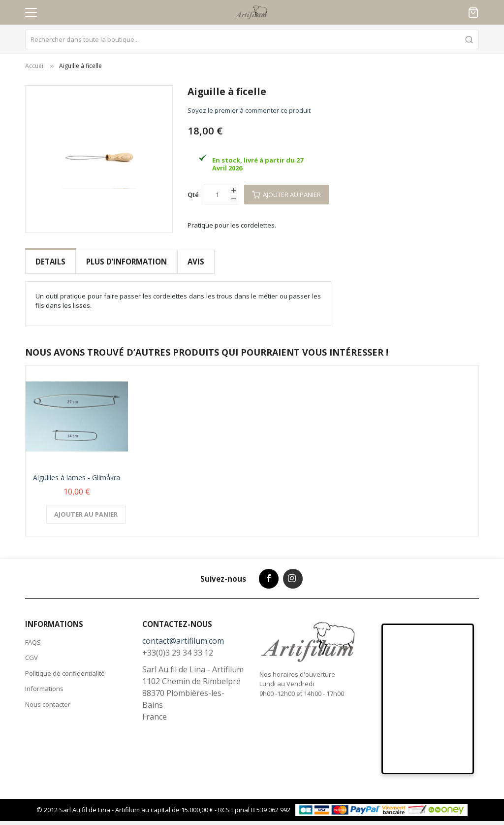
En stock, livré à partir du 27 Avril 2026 (258, 164)
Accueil (35, 66)
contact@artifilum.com (183, 633)
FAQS (33, 634)
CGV (31, 650)
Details (50, 262)
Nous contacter (48, 696)
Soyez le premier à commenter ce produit (249, 110)
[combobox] (252, 39)
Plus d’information (126, 262)
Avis (195, 262)
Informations (44, 681)
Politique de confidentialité (65, 665)
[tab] (50, 262)
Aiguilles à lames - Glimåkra (77, 470)
